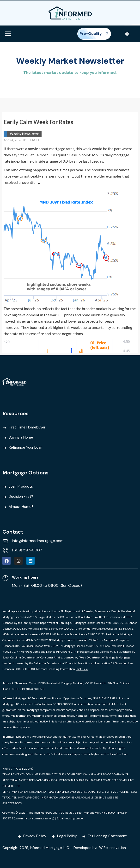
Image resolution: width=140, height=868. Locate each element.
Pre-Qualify (94, 34)
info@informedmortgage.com (38, 541)
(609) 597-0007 (27, 550)
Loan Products (21, 486)
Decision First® (21, 497)
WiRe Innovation (113, 848)
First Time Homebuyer (27, 427)
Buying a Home (21, 437)
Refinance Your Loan (25, 447)
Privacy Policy (35, 836)
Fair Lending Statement (107, 836)
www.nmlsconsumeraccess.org (34, 818)
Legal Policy (67, 836)
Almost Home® (21, 507)
